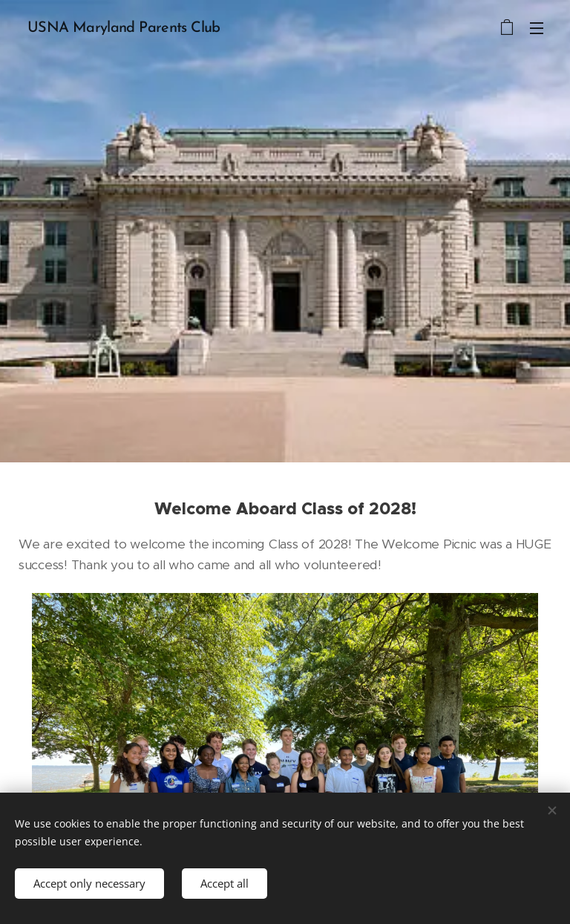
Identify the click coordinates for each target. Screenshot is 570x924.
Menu (537, 28)
